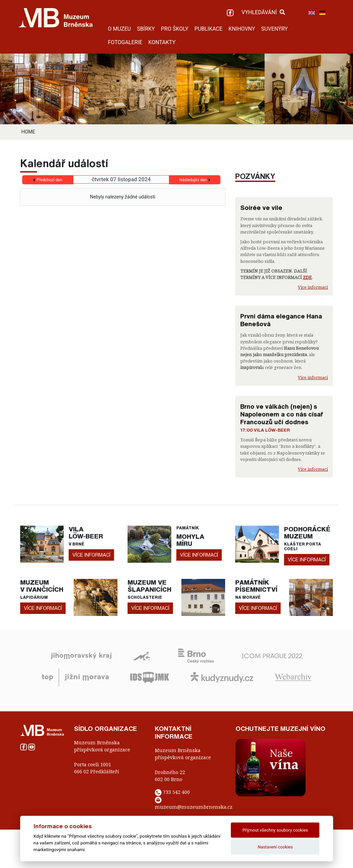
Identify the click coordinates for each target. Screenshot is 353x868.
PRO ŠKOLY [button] (175, 29)
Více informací (313, 287)
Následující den (193, 180)
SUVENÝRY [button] (274, 29)
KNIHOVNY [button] (242, 29)
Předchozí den (49, 180)
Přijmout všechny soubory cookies (275, 830)
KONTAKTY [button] (162, 42)
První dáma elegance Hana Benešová (281, 320)
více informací (91, 555)
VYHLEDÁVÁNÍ (263, 12)
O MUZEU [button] (119, 29)
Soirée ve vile (261, 208)
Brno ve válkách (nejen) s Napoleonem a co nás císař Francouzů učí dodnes (282, 414)
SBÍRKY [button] (146, 29)
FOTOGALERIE (125, 42)
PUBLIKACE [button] (208, 29)
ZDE (307, 277)
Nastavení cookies (275, 847)
